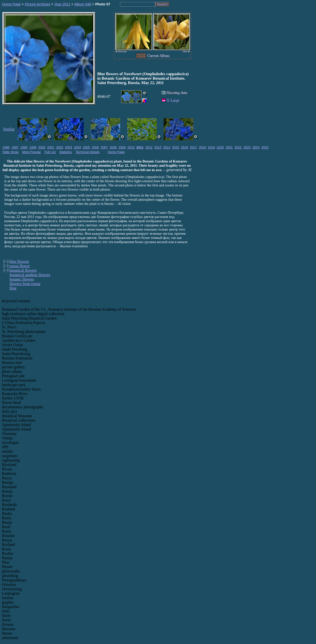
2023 (247, 147)
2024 (256, 147)
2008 (113, 147)
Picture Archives (37, 4)
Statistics (66, 152)
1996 (6, 147)
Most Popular (32, 152)
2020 (220, 147)
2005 (86, 147)
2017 (193, 147)
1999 (33, 147)
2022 (238, 147)
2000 (42, 147)
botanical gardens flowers (30, 275)
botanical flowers (23, 270)
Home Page (11, 4)
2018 (202, 147)
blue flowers (19, 261)
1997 (15, 147)
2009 (122, 147)
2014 (167, 147)
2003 (69, 147)
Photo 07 (103, 4)
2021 (229, 147)
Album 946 (83, 4)
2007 (104, 147)
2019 (211, 147)
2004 (77, 147)
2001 (51, 147)
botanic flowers (22, 279)
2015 (176, 147)
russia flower (20, 266)
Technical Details (88, 152)
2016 (185, 147)
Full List (50, 152)
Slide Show (10, 152)
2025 (265, 147)
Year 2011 (62, 4)
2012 (149, 147)
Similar (9, 129)
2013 (158, 147)
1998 (24, 147)
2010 (131, 147)
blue (13, 288)
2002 (60, 147)
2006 (95, 147)
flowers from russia (25, 284)
